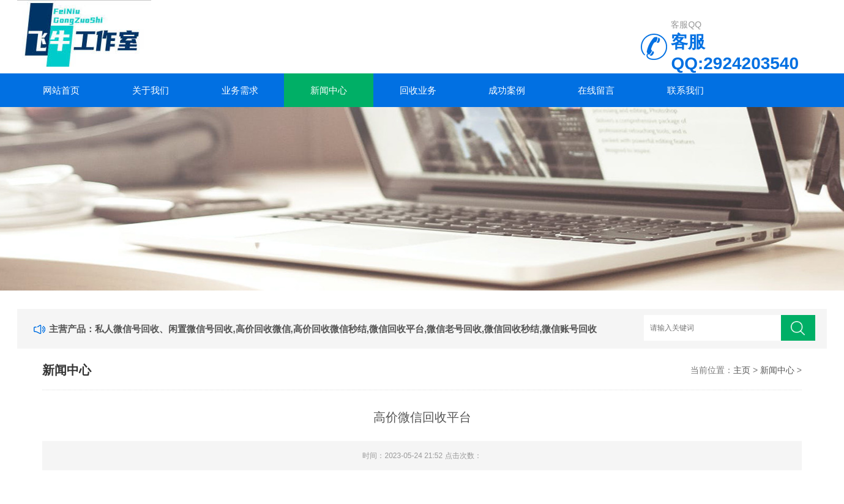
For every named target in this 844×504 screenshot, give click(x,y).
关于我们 (151, 90)
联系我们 (685, 90)
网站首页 (61, 90)
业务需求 (240, 90)
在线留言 (596, 90)
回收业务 (418, 90)
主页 (742, 370)
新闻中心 (329, 90)
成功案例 (507, 90)
